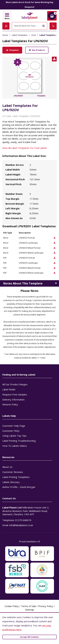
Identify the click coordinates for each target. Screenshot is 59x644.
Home (5, 35)
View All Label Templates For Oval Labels (25, 148)
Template (12, 50)
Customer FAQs (11, 431)
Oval (34, 35)
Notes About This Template (23, 283)
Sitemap (30, 610)
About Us (7, 467)
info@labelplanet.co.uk (21, 525)
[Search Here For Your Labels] (29, 26)
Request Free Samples (15, 394)
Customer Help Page (14, 426)
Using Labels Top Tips (14, 436)
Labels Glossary (11, 482)
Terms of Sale (28, 606)
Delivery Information (13, 400)
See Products (37, 50)
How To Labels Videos (15, 446)
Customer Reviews (13, 472)
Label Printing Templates (16, 477)
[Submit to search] (44, 25)
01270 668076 (23, 520)
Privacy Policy (46, 606)
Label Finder (9, 389)
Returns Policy (10, 404)
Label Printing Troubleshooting (19, 441)
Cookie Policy (12, 606)
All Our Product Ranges (15, 384)
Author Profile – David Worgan (19, 487)
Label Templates (20, 35)
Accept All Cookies (29, 637)
